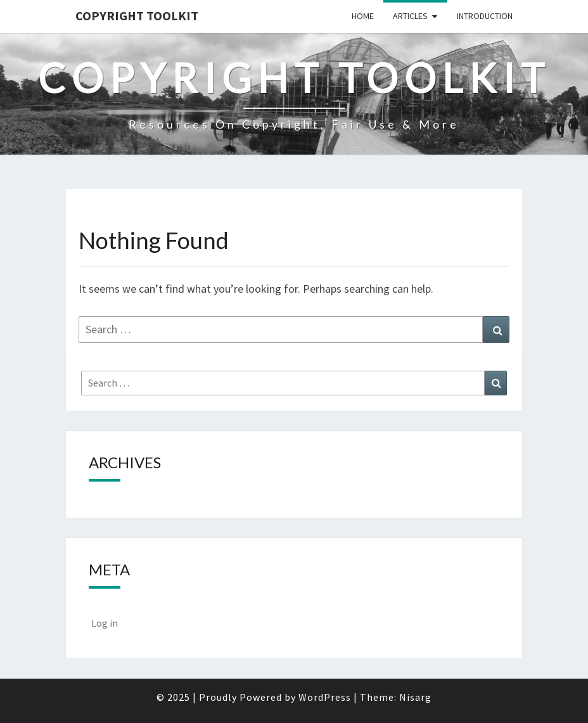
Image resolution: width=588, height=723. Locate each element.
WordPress (325, 697)
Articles (410, 16)
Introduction (485, 16)
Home (363, 16)
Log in (105, 623)
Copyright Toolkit (137, 16)
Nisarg (415, 697)
